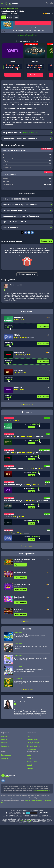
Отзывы (16, 17)
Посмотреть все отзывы (27, 274)
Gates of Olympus (20, 575)
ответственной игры (25, 823)
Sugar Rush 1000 (20, 600)
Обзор (4, 17)
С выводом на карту (33, 745)
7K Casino (47, 467)
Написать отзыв (46, 241)
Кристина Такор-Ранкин (21, 705)
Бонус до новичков (17, 535)
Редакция (4, 742)
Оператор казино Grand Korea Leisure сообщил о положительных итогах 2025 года (28, 673)
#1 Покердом (19, 317)
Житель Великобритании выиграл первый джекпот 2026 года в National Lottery (31, 661)
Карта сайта (5, 749)
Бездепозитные (6, 758)
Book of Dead (19, 612)
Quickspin (30, 771)
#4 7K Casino (19, 370)
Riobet (48, 434)
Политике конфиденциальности (34, 803)
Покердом (47, 418)
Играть (32, 427)
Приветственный (9, 418)
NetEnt (29, 758)
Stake (48, 533)
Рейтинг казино (33, 23)
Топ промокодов (33, 27)
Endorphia (30, 761)
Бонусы (10, 17)
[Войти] (51, 3)
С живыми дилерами (33, 749)
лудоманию (31, 825)
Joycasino (35, 61)
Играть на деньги (43, 326)
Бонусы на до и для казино (22, 453)
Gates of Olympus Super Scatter (25, 562)
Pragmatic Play (18, 564)
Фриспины (4, 761)
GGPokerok (47, 516)
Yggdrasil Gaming (32, 764)
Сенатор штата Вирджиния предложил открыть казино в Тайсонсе (31, 650)
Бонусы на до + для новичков (23, 437)
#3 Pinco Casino (20, 353)
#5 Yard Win (18, 388)
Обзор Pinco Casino (45, 451)
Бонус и (12, 421)
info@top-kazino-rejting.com (42, 793)
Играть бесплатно (13, 75)
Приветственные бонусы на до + (25, 486)
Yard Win (13, 61)
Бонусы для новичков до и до (24, 470)
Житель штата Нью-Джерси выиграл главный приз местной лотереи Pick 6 (29, 638)
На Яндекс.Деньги (32, 742)
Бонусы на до (14, 519)
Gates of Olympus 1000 (22, 587)
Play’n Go (16, 614)
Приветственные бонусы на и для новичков (26, 502)
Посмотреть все (27, 405)
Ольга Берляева (16, 285)
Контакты (4, 745)
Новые (29, 739)
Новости (4, 739)
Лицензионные (31, 752)
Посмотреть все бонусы (27, 193)
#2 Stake (17, 335)
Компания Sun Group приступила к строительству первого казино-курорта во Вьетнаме (31, 685)
